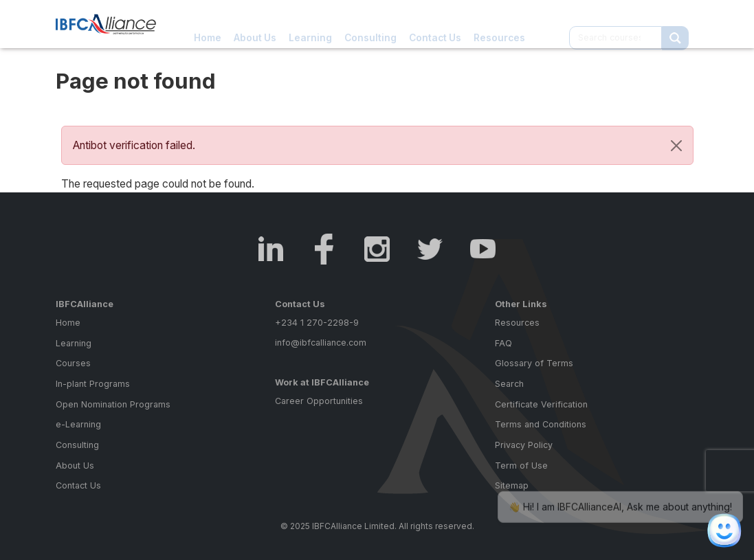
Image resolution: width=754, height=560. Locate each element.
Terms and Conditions (541, 424)
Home (208, 24)
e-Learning (78, 424)
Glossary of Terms (534, 363)
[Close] (676, 146)
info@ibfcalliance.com (321, 343)
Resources (499, 24)
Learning (310, 24)
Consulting (370, 24)
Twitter (430, 249)
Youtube (483, 249)
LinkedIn (271, 249)
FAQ (503, 343)
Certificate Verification (541, 404)
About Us (255, 24)
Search (509, 384)
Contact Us (435, 24)
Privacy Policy (524, 445)
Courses (73, 363)
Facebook (324, 249)
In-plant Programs (93, 384)
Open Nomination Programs (113, 404)
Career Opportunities (319, 401)
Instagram (377, 249)
